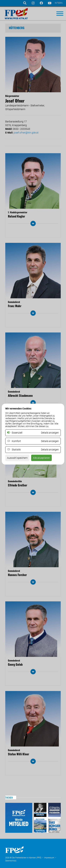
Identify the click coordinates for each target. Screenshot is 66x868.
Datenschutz (11, 861)
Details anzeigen (50, 441)
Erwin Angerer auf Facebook (54, 810)
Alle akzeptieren (41, 458)
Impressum (49, 858)
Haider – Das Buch (41, 810)
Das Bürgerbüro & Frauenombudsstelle (54, 825)
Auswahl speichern (17, 458)
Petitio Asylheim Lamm (41, 825)
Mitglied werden (19, 818)
